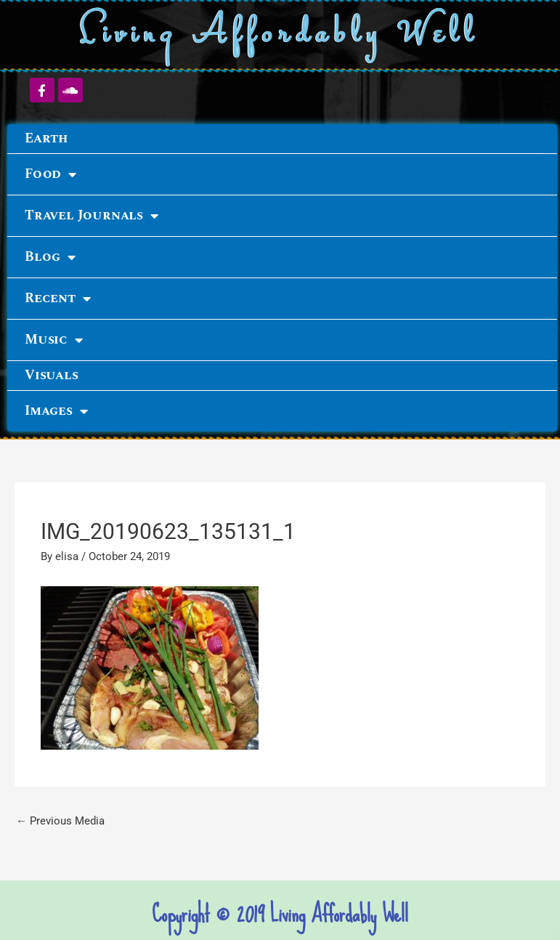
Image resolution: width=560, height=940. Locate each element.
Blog (50, 257)
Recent (58, 299)
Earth (46, 138)
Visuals (52, 375)
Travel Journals (92, 216)
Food (50, 174)
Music (54, 340)
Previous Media (60, 821)
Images (56, 411)
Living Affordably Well (280, 35)
